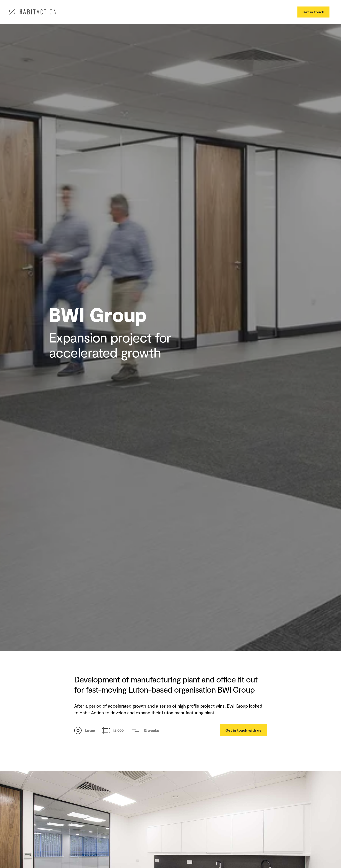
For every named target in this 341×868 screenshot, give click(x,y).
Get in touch (313, 12)
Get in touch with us (243, 730)
